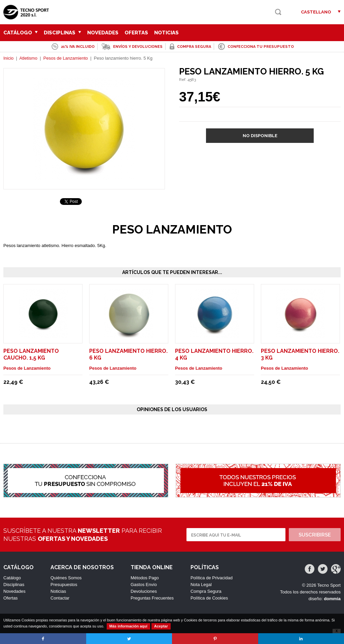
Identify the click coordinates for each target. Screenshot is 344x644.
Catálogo (21, 33)
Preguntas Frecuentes (152, 598)
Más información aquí (128, 626)
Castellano (316, 12)
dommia (332, 599)
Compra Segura (206, 591)
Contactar (60, 598)
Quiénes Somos (66, 578)
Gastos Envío (144, 585)
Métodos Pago (145, 578)
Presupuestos (64, 585)
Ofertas (136, 33)
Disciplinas (62, 33)
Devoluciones (144, 591)
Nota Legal (201, 585)
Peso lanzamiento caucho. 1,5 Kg (31, 354)
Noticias (166, 33)
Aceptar (161, 626)
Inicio (8, 58)
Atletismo (28, 58)
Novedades (103, 33)
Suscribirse (315, 535)
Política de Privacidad (212, 578)
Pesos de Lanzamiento (66, 58)
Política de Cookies (209, 598)
